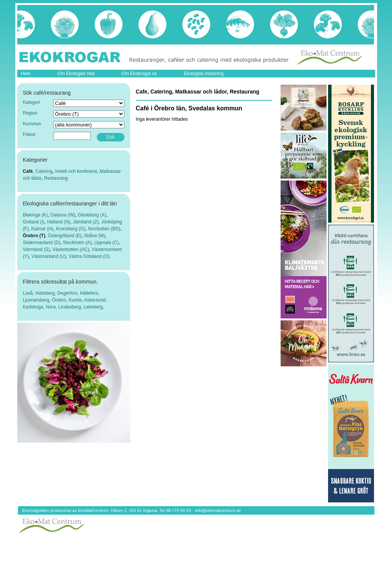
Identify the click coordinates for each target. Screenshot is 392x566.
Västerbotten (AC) (71, 249)
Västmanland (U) (49, 256)
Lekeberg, (94, 307)
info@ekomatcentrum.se (218, 510)
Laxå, (29, 293)
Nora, (52, 307)
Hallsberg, (46, 293)
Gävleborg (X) (92, 215)
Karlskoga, (34, 307)
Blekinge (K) (35, 215)
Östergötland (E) (65, 236)
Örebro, (60, 300)
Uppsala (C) (106, 243)
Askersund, (96, 300)
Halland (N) (59, 222)
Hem (26, 74)
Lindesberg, (71, 307)
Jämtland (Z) (86, 222)
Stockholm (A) (77, 243)
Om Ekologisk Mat (76, 74)
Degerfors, (69, 293)
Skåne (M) (95, 236)
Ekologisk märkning (204, 74)
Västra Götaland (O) (89, 256)
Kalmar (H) (42, 229)
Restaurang (56, 178)
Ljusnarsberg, (38, 300)
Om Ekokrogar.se (139, 74)
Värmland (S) (37, 249)
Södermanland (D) (42, 243)
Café (28, 171)
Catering (44, 171)
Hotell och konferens (76, 171)
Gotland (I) (34, 222)
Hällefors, (90, 293)
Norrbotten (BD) (104, 229)
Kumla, (77, 300)
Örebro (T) (34, 236)
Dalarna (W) (63, 215)
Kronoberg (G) (71, 229)
